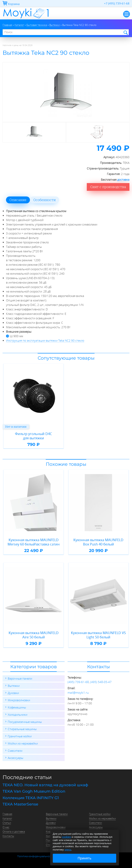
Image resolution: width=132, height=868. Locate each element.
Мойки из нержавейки (23, 743)
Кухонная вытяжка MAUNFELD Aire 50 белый (34, 635)
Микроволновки (19, 700)
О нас (6, 827)
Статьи (7, 823)
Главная (7, 814)
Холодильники (18, 715)
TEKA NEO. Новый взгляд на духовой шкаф (45, 785)
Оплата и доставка (14, 831)
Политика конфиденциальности (35, 856)
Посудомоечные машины (25, 722)
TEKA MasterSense (20, 804)
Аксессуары (15, 758)
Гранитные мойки (20, 736)
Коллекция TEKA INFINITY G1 (31, 798)
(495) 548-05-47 (101, 682)
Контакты (8, 836)
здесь (68, 850)
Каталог (7, 818)
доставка (123, 180)
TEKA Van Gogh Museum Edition (34, 791)
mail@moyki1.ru (78, 693)
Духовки (13, 693)
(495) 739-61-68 (78, 682)
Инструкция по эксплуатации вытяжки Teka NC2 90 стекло (45, 340)
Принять (85, 858)
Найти (125, 32)
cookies (67, 837)
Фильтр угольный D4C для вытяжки (34, 436)
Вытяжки (14, 686)
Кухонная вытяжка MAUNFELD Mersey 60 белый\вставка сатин (34, 542)
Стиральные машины (22, 729)
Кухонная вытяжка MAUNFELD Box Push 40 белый (98, 542)
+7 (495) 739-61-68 (117, 3)
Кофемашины (17, 707)
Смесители (15, 751)
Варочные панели (20, 678)
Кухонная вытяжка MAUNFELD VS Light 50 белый (98, 635)
